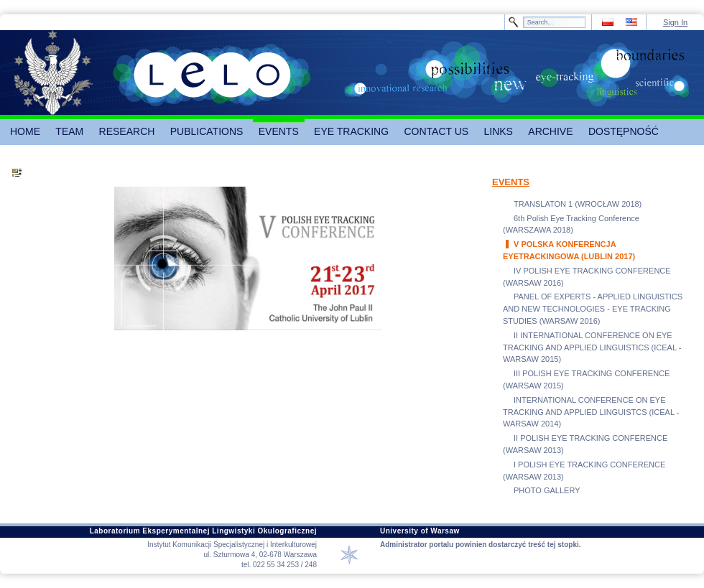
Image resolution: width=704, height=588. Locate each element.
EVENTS (511, 182)
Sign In (675, 22)
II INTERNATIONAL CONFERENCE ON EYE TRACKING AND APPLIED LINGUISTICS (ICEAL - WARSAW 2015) (592, 347)
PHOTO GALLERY (547, 490)
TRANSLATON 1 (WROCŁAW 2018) (578, 204)
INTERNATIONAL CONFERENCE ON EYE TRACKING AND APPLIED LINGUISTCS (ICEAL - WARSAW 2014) (591, 412)
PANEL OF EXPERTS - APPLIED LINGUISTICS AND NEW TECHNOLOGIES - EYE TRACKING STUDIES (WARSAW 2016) (593, 309)
